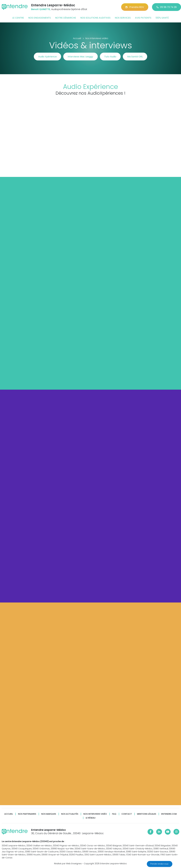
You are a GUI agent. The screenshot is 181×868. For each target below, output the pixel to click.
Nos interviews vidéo (95, 814)
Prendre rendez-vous (160, 864)
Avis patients (143, 18)
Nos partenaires (27, 814)
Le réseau (91, 818)
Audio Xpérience (47, 57)
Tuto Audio (110, 57)
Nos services (123, 18)
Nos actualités (70, 814)
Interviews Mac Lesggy (80, 57)
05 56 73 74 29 (167, 7)
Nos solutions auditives (95, 18)
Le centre (18, 18)
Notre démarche (66, 18)
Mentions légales (147, 814)
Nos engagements (40, 18)
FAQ (114, 814)
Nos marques (49, 814)
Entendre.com (169, 814)
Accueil (9, 814)
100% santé (162, 18)
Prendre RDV (135, 7)
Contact (127, 814)
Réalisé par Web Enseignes (68, 864)
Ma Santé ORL (135, 57)
